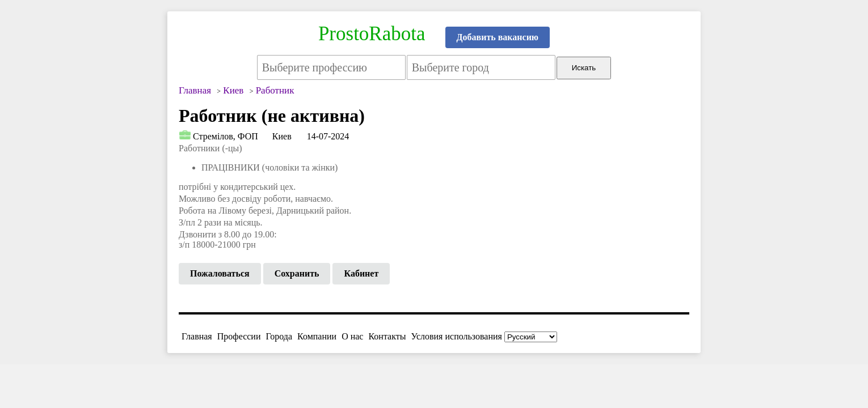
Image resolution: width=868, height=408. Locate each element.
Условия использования (457, 336)
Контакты (387, 336)
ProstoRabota (372, 34)
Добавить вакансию (498, 37)
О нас (352, 336)
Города (279, 336)
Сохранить (297, 273)
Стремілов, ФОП (226, 136)
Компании (317, 336)
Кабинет (361, 273)
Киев (282, 136)
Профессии (239, 336)
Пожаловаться (220, 273)
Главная (197, 336)
